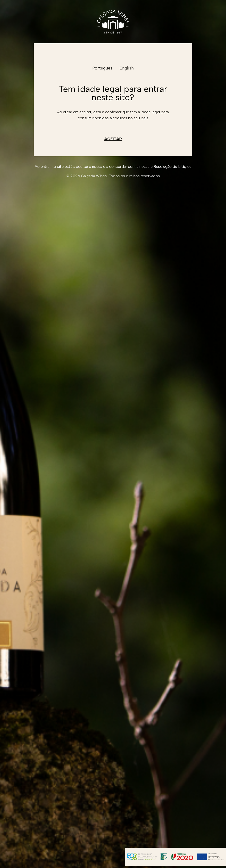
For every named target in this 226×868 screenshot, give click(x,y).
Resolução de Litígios (173, 167)
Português (102, 68)
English (127, 68)
